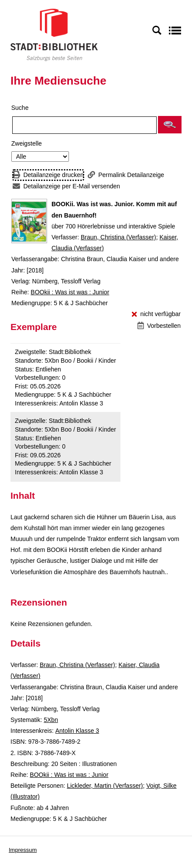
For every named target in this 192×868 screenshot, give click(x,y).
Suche (20, 108)
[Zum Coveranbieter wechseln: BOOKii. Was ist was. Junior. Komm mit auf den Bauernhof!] (29, 221)
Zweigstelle (27, 143)
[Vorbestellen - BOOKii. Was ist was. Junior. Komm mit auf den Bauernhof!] (159, 326)
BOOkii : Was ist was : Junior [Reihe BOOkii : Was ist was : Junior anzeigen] (70, 292)
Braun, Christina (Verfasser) (118, 237)
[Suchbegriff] (84, 125)
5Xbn (51, 720)
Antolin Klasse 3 (77, 731)
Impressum (23, 850)
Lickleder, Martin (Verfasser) (105, 786)
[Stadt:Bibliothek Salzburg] (54, 34)
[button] (170, 125)
